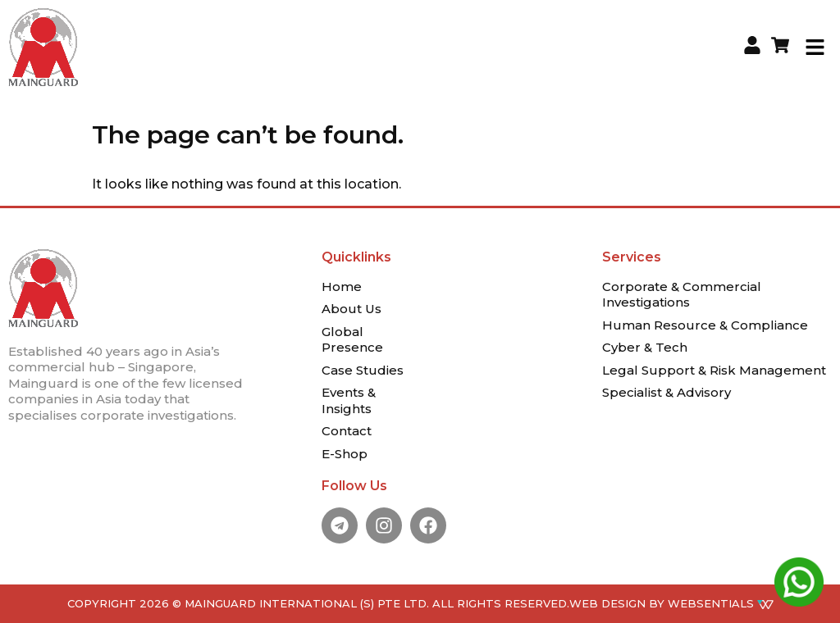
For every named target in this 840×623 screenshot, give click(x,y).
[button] (815, 47)
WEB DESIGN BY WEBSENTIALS (671, 603)
